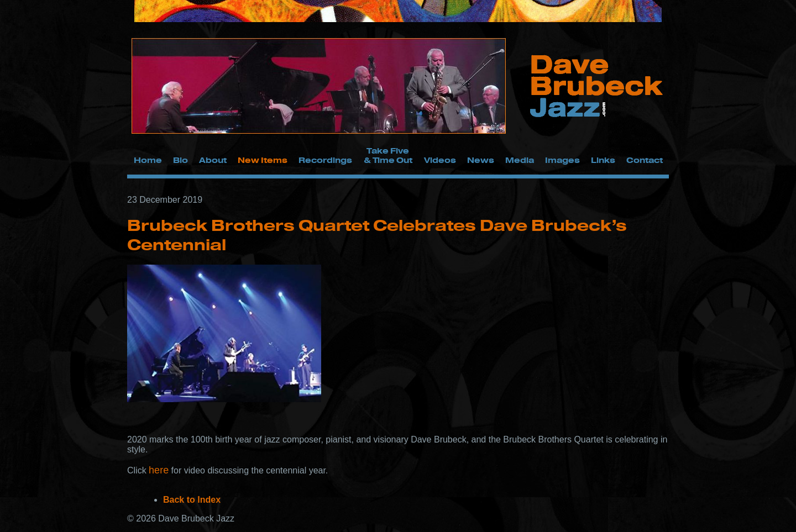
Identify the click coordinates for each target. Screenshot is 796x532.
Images (562, 160)
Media (520, 160)
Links (603, 160)
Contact (645, 160)
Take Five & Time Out (388, 155)
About (213, 160)
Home (148, 160)
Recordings (325, 160)
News (481, 160)
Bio (180, 160)
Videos (440, 160)
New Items (263, 160)
